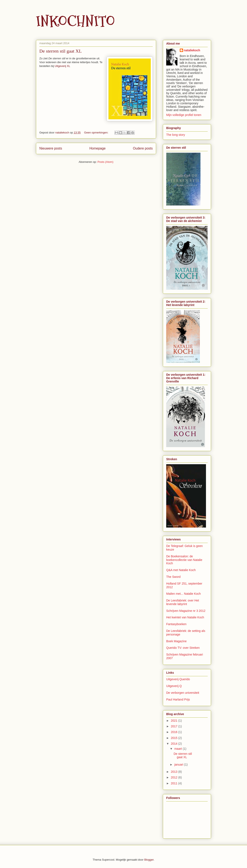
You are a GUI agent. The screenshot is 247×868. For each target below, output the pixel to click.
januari (179, 765)
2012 (175, 777)
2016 (175, 732)
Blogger (149, 860)
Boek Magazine (176, 641)
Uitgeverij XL (62, 66)
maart (178, 749)
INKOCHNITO (75, 21)
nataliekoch (192, 50)
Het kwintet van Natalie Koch (185, 617)
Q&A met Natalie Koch (181, 570)
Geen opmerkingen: (97, 133)
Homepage (97, 148)
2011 (175, 783)
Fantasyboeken (176, 624)
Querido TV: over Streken (183, 648)
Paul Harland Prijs (178, 699)
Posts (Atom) (105, 162)
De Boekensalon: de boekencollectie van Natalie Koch (184, 560)
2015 (175, 738)
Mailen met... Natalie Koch (183, 594)
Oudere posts (143, 148)
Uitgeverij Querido (178, 679)
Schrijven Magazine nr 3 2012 (186, 611)
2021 (175, 721)
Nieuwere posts (51, 148)
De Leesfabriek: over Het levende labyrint (183, 602)
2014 (175, 744)
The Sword (173, 577)
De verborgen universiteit (183, 693)
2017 (175, 726)
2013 (175, 772)
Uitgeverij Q (174, 686)
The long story (176, 135)
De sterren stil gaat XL (60, 51)
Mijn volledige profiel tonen (184, 115)
